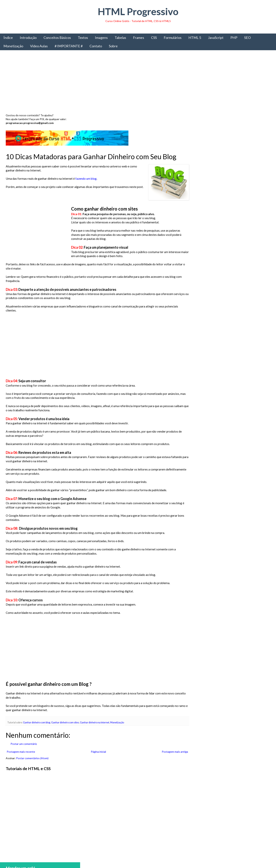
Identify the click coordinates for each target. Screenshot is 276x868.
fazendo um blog (86, 179)
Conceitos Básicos (57, 38)
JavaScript (216, 38)
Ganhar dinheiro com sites (65, 723)
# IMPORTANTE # (69, 46)
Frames (139, 38)
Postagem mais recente (21, 752)
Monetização (13, 46)
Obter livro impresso (232, 316)
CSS (154, 38)
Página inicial (98, 752)
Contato (96, 46)
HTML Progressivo (138, 11)
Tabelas (120, 38)
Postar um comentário (24, 744)
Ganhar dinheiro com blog (37, 723)
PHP (234, 38)
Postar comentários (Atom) (32, 758)
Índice (8, 38)
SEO (247, 38)
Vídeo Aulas (39, 46)
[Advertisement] (121, 83)
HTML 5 (195, 38)
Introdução (28, 38)
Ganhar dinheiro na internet (95, 723)
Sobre (113, 46)
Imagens (101, 38)
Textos (83, 38)
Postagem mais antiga (173, 752)
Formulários (173, 38)
